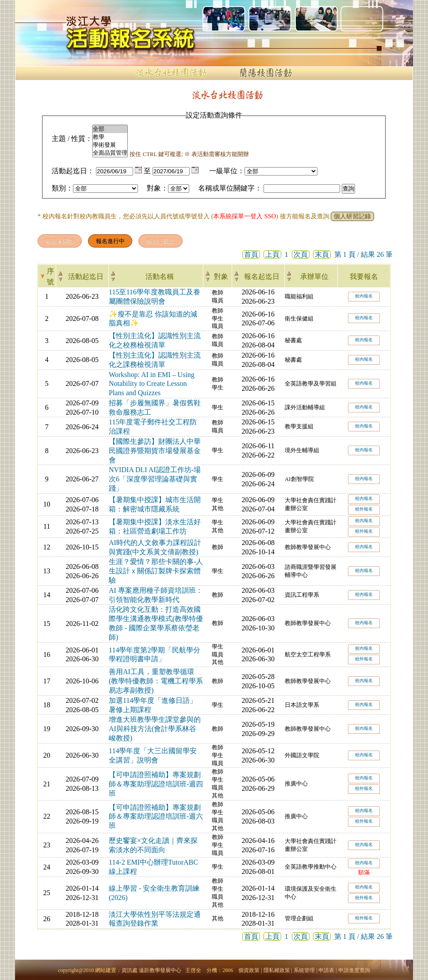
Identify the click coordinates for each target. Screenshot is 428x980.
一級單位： (227, 171)
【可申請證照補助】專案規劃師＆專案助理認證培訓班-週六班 (156, 817)
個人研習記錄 (352, 216)
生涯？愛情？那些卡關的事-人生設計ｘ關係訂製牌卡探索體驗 (156, 571)
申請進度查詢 (354, 970)
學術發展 (110, 145)
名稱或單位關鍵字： (230, 188)
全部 (110, 129)
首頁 (251, 254)
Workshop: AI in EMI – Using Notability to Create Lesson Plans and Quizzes (152, 384)
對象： (157, 188)
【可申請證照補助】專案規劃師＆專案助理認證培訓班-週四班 (156, 784)
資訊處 (130, 970)
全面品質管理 (110, 153)
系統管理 (304, 970)
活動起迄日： (73, 171)
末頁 (322, 254)
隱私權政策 (277, 970)
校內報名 (364, 296)
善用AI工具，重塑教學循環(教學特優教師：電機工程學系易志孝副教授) (156, 681)
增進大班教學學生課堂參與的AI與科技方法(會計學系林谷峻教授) (155, 729)
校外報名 (364, 509)
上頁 (272, 254)
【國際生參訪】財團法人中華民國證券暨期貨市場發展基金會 (155, 451)
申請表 (326, 970)
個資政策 (249, 970)
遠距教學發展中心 (160, 970)
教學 (110, 137)
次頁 (301, 254)
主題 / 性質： (72, 139)
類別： (62, 188)
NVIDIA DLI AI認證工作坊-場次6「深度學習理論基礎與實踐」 (155, 479)
